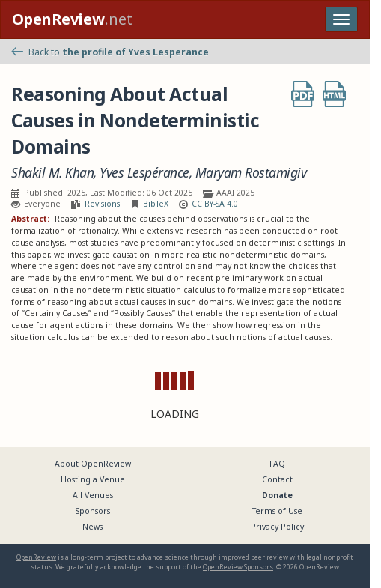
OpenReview (36, 557)
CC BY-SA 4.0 (215, 204)
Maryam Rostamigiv (251, 173)
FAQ (277, 464)
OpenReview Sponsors (238, 567)
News (92, 527)
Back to (110, 52)
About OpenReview (93, 464)
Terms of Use (277, 511)
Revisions (102, 204)
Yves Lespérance (144, 173)
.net (72, 19)
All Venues (93, 495)
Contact (277, 479)
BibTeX (156, 204)
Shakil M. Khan (52, 173)
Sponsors (93, 511)
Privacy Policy (277, 527)
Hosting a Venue (93, 479)
